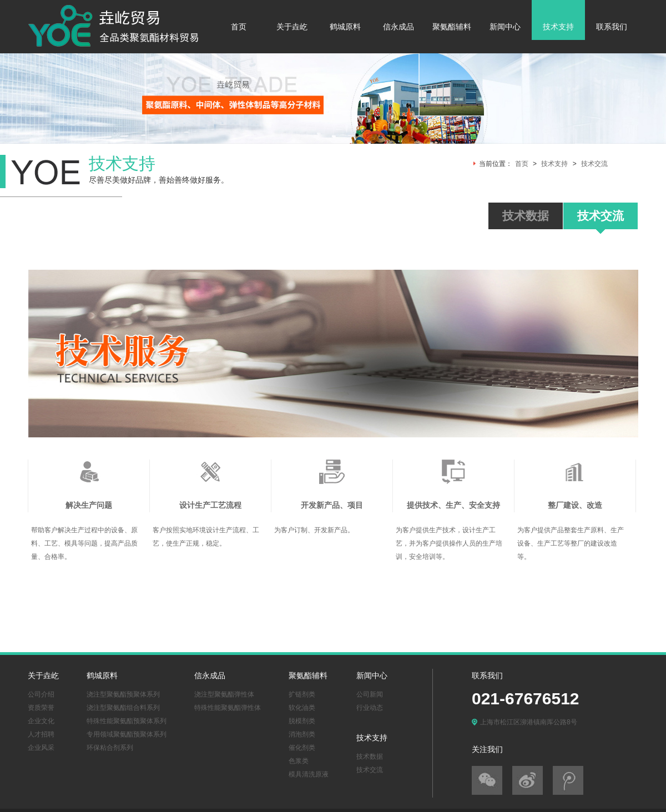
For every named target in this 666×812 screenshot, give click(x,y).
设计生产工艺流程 (210, 505)
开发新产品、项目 (332, 505)
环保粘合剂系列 (110, 748)
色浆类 (299, 761)
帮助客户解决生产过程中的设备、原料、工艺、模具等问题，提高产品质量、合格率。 (84, 543)
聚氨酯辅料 (452, 27)
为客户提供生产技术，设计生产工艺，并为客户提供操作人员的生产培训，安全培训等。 (449, 543)
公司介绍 (41, 694)
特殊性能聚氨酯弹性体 (228, 708)
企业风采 (41, 748)
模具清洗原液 (309, 774)
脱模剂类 (302, 721)
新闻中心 (505, 27)
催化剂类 (302, 748)
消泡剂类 (302, 734)
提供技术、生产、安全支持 (453, 505)
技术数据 (370, 756)
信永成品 (398, 27)
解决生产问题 (89, 505)
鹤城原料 (345, 27)
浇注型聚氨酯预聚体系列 (123, 694)
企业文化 (41, 721)
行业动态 (370, 708)
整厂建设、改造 (575, 505)
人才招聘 (41, 734)
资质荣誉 (41, 708)
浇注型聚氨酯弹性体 (224, 694)
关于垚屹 (292, 27)
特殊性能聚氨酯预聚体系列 (127, 721)
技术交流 (594, 164)
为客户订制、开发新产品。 (314, 530)
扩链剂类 (302, 694)
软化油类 (302, 708)
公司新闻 (370, 694)
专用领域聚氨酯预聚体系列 (127, 734)
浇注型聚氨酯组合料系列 (123, 708)
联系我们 (612, 27)
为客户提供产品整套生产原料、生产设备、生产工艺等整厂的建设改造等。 (571, 543)
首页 (239, 27)
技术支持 (558, 27)
